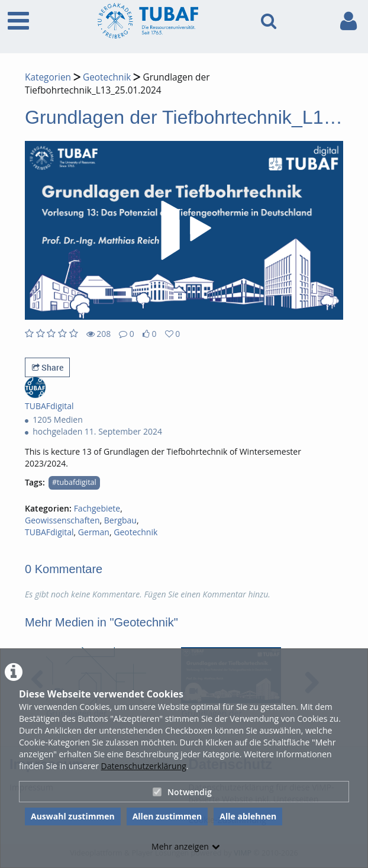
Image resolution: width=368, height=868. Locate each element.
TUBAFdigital (49, 532)
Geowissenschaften (62, 520)
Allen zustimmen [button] (167, 816)
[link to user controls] (348, 21)
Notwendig (182, 792)
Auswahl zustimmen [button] (73, 816)
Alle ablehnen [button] (248, 816)
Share (48, 367)
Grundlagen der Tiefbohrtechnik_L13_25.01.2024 (117, 84)
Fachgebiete (97, 508)
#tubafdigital (74, 482)
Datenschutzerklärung (144, 766)
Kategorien (48, 77)
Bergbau (120, 520)
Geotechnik (107, 77)
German (94, 532)
